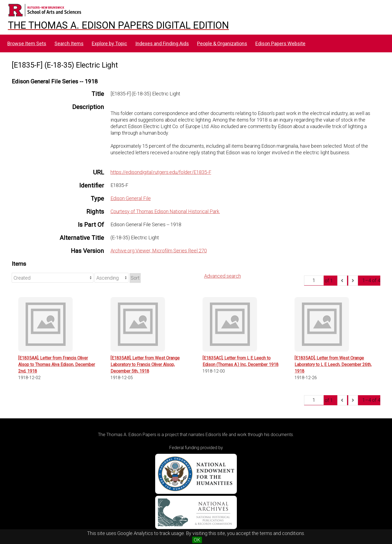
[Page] (314, 280)
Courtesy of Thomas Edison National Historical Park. (165, 211)
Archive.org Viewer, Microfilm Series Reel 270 (159, 251)
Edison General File (131, 198)
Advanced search (223, 276)
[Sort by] (53, 278)
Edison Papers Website (280, 43)
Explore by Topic (109, 43)
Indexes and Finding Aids (162, 43)
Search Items (69, 43)
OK (197, 540)
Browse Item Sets (27, 43)
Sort (135, 278)
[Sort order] (111, 278)
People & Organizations (222, 43)
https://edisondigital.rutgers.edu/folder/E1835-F (161, 172)
